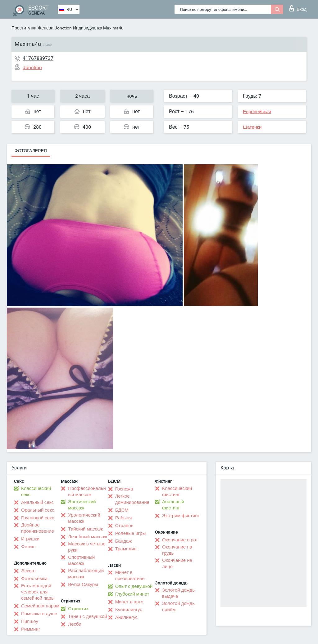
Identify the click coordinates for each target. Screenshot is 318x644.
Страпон (124, 526)
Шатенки (252, 127)
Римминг (31, 629)
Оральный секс (38, 510)
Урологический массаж (84, 518)
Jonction (63, 28)
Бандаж (124, 541)
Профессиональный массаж (87, 491)
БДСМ (122, 510)
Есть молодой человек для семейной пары (38, 592)
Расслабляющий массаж (86, 574)
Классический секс (36, 491)
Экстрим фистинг (181, 516)
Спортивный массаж (81, 560)
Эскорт (29, 571)
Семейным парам (40, 606)
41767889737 (38, 58)
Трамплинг (127, 549)
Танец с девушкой (87, 616)
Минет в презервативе (130, 575)
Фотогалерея (31, 151)
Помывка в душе (39, 614)
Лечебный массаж (88, 537)
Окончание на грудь (177, 550)
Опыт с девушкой (134, 586)
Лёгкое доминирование (132, 499)
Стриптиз (78, 609)
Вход (298, 8)
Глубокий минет (132, 594)
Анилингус (126, 617)
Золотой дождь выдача (178, 593)
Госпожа (124, 489)
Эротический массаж (82, 505)
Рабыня (124, 518)
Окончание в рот (180, 540)
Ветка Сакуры (83, 584)
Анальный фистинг (173, 505)
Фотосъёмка (34, 579)
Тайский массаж (85, 529)
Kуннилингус (129, 610)
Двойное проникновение (38, 528)
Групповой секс (38, 518)
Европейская (257, 112)
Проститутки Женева (32, 28)
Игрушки (30, 539)
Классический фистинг (177, 491)
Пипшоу (30, 621)
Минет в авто (129, 602)
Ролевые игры (131, 533)
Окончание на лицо (177, 563)
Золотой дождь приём (178, 606)
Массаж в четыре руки (87, 547)
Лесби (75, 624)
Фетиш (28, 547)
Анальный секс (37, 502)
